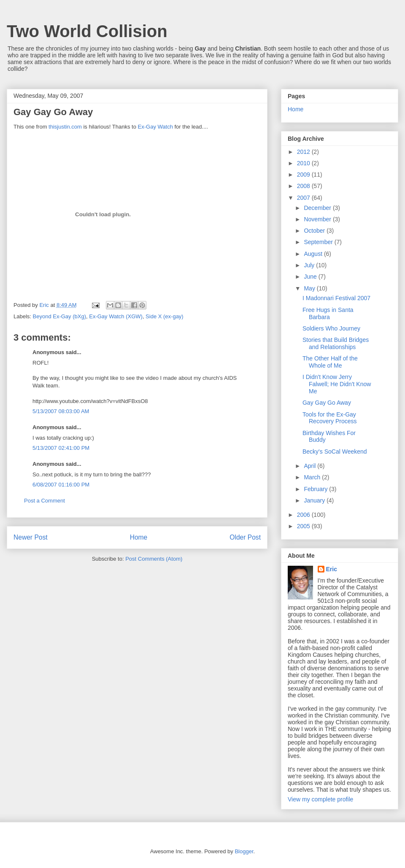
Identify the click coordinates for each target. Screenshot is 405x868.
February (316, 489)
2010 (304, 163)
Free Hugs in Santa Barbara (328, 313)
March (313, 477)
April (310, 466)
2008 (304, 186)
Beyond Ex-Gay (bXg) (59, 316)
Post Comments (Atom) (154, 559)
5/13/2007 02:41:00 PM (61, 448)
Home (139, 537)
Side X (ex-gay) (165, 316)
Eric (332, 569)
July (310, 265)
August (314, 254)
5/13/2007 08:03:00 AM (61, 411)
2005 (304, 526)
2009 (304, 175)
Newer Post (31, 537)
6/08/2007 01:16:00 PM (61, 485)
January (315, 500)
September (319, 242)
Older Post (245, 537)
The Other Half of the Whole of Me (330, 362)
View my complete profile (320, 799)
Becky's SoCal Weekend (335, 451)
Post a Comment (45, 501)
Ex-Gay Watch (155, 127)
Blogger (244, 851)
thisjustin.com (65, 127)
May (310, 288)
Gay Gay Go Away (327, 403)
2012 (304, 152)
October (315, 231)
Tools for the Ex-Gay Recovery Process (330, 418)
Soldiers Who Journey (331, 328)
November (318, 219)
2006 (304, 515)
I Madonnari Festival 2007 (336, 298)
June (311, 277)
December (318, 208)
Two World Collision (87, 31)
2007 (304, 198)
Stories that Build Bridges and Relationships (336, 343)
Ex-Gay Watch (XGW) (116, 316)
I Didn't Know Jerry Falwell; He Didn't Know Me (337, 384)
